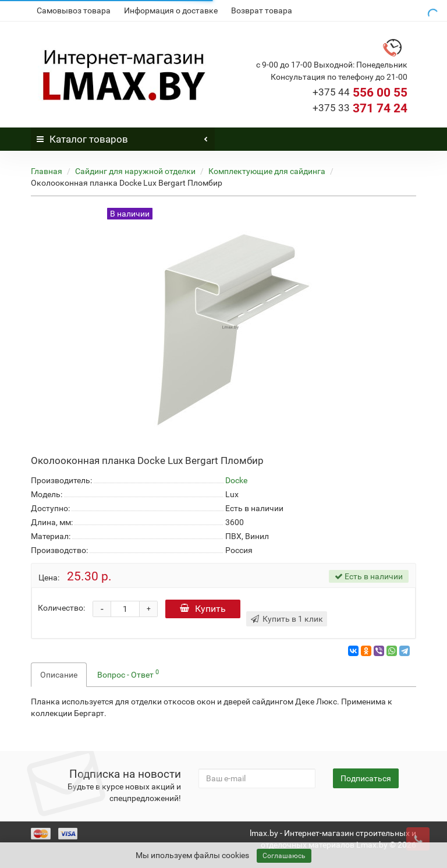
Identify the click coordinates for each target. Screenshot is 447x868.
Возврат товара (262, 10)
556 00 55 (360, 93)
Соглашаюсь (284, 856)
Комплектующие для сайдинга (267, 171)
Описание (59, 675)
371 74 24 (360, 108)
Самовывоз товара (74, 10)
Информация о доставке (171, 10)
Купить (203, 609)
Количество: (61, 608)
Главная (47, 171)
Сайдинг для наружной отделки (135, 171)
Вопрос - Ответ (128, 674)
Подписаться (366, 778)
